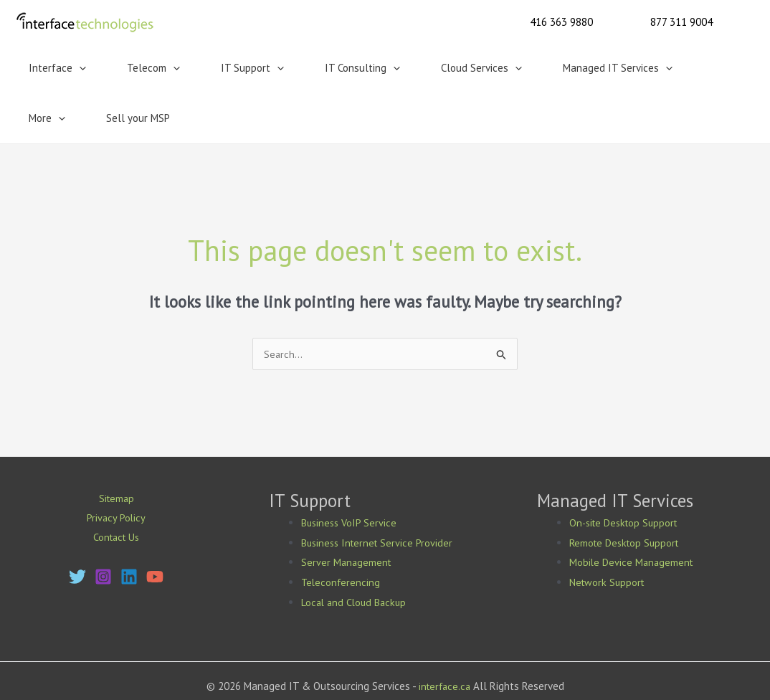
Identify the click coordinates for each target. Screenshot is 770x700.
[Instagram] (103, 529)
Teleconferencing (342, 532)
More (615, 68)
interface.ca (444, 636)
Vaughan (487, 675)
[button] (561, 22)
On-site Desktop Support (627, 472)
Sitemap (116, 449)
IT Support (208, 68)
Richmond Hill (431, 675)
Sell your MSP (689, 68)
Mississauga (322, 675)
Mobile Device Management (633, 512)
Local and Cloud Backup (356, 552)
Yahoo (312, 655)
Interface (49, 68)
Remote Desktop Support (627, 492)
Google (277, 655)
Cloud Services (401, 68)
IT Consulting (300, 68)
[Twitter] (77, 529)
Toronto (271, 675)
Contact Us (116, 489)
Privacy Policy (116, 469)
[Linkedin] (129, 529)
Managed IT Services (519, 68)
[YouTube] (155, 529)
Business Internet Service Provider (380, 492)
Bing (359, 655)
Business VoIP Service (351, 472)
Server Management (347, 512)
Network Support (608, 532)
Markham (374, 675)
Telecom (127, 68)
